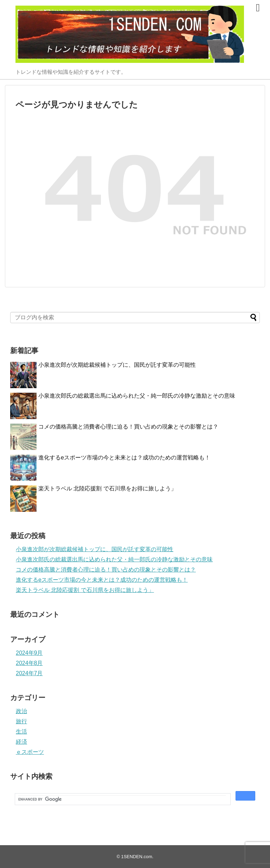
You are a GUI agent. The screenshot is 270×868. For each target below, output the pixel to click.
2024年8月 (29, 663)
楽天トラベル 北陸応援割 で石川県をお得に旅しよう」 (107, 488)
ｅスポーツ (30, 752)
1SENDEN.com (137, 857)
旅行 (21, 721)
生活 (21, 732)
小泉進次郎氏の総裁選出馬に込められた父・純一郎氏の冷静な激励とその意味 (137, 396)
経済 (21, 742)
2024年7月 (29, 673)
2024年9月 (29, 653)
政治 (21, 711)
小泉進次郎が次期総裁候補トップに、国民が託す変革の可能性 (117, 365)
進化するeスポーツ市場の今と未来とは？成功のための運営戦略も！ (124, 458)
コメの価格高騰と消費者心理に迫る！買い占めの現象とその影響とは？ (128, 427)
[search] (122, 799)
